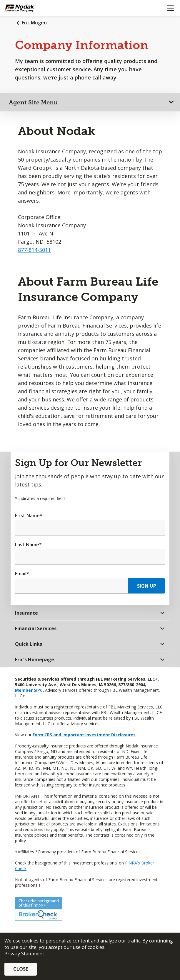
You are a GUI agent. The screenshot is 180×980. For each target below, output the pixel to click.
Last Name (28, 545)
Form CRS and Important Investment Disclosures (84, 735)
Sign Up (147, 586)
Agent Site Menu (33, 102)
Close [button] (21, 969)
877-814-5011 (34, 250)
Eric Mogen (34, 23)
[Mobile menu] (170, 8)
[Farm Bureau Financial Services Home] (35, 8)
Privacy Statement (24, 954)
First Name (29, 516)
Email (22, 574)
